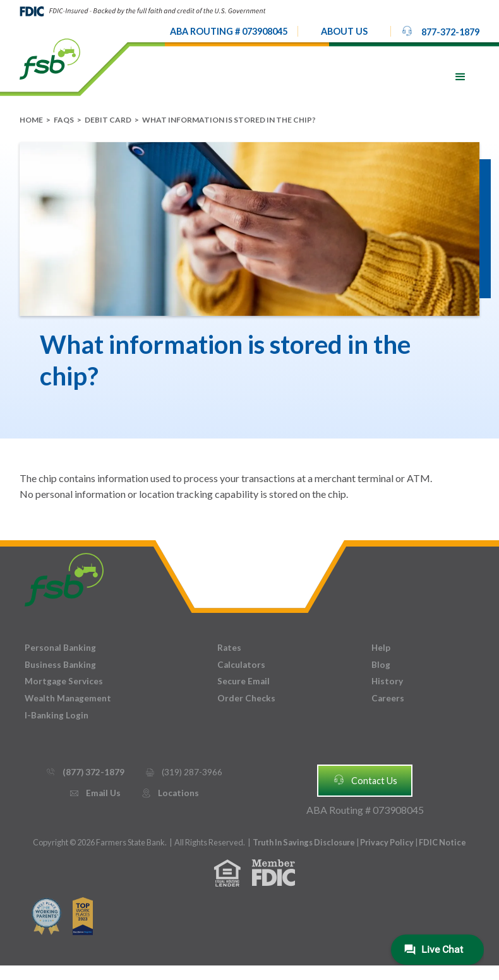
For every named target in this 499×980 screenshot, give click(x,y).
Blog (381, 665)
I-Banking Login (57, 715)
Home (31, 120)
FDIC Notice (442, 842)
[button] (344, 32)
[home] (50, 58)
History (387, 681)
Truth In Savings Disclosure (304, 842)
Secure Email (243, 681)
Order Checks (246, 698)
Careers (388, 698)
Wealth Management (68, 698)
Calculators (241, 665)
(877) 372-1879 (85, 772)
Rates (229, 648)
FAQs (64, 120)
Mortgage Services (64, 681)
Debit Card (108, 120)
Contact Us (365, 780)
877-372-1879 (440, 31)
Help (381, 648)
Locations (170, 793)
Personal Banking (60, 648)
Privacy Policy (388, 842)
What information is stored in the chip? (229, 120)
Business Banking (60, 665)
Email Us (95, 793)
